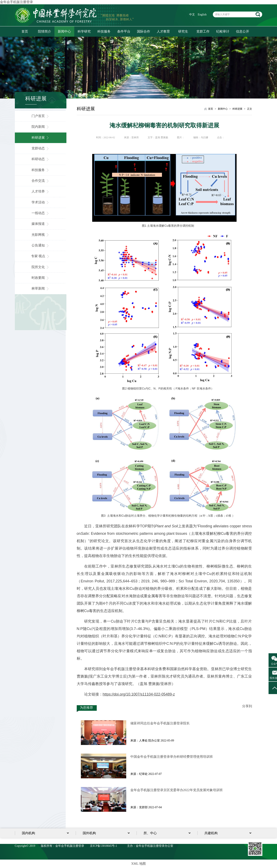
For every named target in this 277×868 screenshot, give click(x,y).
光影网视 (41, 235)
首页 (25, 31)
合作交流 (41, 181)
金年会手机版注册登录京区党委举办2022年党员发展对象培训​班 (177, 790)
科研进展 (41, 138)
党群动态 (41, 148)
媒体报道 (41, 224)
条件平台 (124, 31)
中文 (192, 15)
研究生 (183, 31)
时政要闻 (41, 278)
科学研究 (84, 31)
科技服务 (104, 31)
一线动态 (41, 213)
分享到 (247, 706)
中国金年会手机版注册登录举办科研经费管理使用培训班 (172, 757)
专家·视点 (41, 256)
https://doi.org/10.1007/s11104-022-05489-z (139, 694)
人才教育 (163, 31)
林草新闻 (41, 288)
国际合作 (144, 31)
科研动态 (41, 159)
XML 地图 (138, 864)
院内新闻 (41, 127)
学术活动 (41, 202)
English (202, 15)
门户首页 (41, 116)
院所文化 (41, 267)
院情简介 (45, 31)
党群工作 (203, 31)
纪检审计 (223, 31)
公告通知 (41, 245)
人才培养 (41, 191)
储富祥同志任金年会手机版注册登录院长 (160, 723)
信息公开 (243, 31)
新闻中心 (64, 31)
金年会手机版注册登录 (17, 2)
